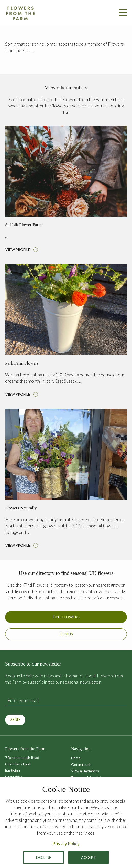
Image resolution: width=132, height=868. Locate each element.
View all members (85, 771)
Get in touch (81, 764)
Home (76, 758)
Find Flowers (66, 617)
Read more (66, 190)
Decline (44, 857)
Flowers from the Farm (20, 13)
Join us (66, 634)
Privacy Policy (66, 844)
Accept (89, 857)
